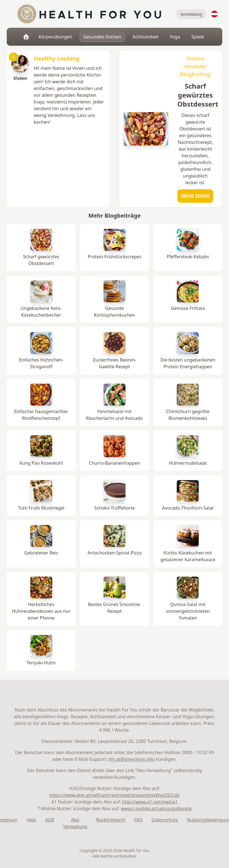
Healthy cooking (57, 58)
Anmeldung (191, 14)
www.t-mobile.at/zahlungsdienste (156, 809)
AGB (50, 820)
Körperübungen (55, 37)
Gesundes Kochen (102, 37)
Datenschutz (165, 820)
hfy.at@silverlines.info (132, 759)
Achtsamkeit (146, 37)
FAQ (138, 820)
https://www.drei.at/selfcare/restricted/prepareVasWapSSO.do (115, 795)
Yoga (175, 37)
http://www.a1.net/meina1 (150, 802)
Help (31, 820)
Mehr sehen (195, 196)
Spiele (198, 37)
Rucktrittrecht (111, 820)
